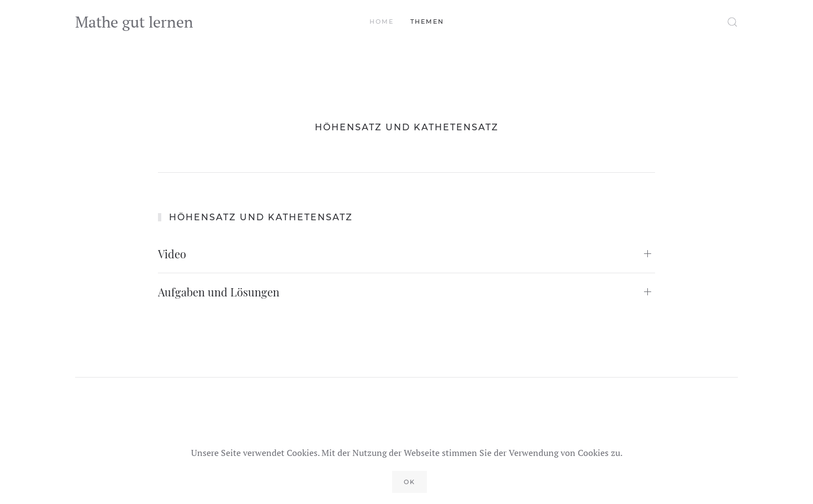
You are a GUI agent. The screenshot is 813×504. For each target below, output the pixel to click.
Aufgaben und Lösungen (219, 292)
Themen (427, 22)
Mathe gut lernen (134, 22)
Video (172, 254)
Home (382, 22)
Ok (410, 482)
